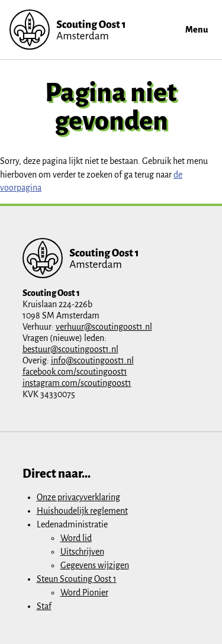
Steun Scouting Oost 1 (77, 579)
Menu (197, 30)
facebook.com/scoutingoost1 (75, 372)
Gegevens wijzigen (95, 565)
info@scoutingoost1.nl (92, 360)
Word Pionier (84, 593)
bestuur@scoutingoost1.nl (70, 349)
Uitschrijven (82, 552)
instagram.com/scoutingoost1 (77, 383)
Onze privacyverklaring (78, 497)
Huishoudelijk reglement (82, 511)
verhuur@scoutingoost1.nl (104, 327)
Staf (44, 606)
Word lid (76, 538)
